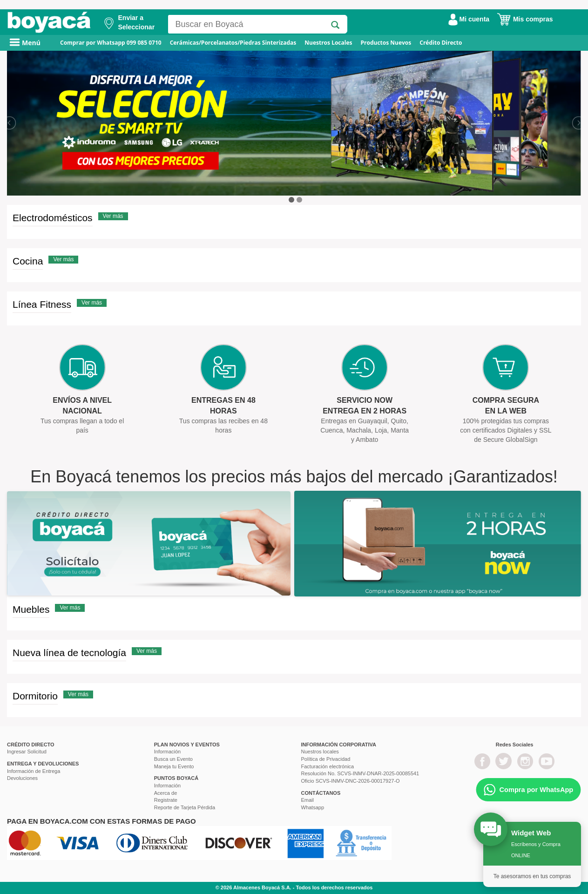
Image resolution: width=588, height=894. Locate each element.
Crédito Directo (441, 43)
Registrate (166, 800)
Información (167, 752)
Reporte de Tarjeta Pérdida (185, 807)
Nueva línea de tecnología (69, 653)
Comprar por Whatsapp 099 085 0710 (111, 43)
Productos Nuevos (386, 43)
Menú (25, 43)
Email (308, 800)
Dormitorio (35, 696)
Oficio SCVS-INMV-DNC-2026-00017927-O (351, 781)
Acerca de (166, 793)
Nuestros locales (320, 752)
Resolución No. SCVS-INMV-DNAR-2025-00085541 (360, 773)
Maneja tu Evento (174, 766)
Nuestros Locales (328, 43)
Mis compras (525, 19)
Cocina (28, 261)
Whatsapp (313, 807)
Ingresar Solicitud (27, 752)
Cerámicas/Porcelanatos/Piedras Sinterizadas (233, 43)
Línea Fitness (42, 304)
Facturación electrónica (328, 766)
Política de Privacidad (326, 759)
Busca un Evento (173, 759)
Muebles (31, 609)
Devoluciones (22, 778)
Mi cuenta (469, 19)
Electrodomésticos (53, 218)
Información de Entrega (34, 771)
